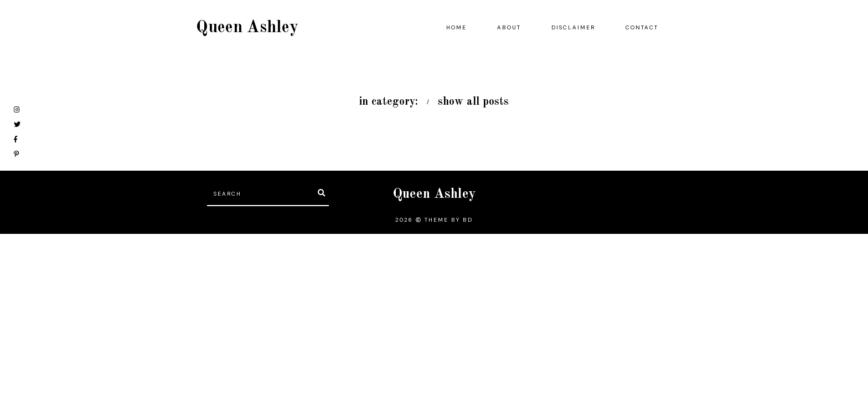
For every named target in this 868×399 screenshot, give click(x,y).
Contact (642, 27)
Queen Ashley (247, 28)
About (509, 27)
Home (456, 27)
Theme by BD (449, 220)
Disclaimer (573, 27)
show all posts (473, 102)
